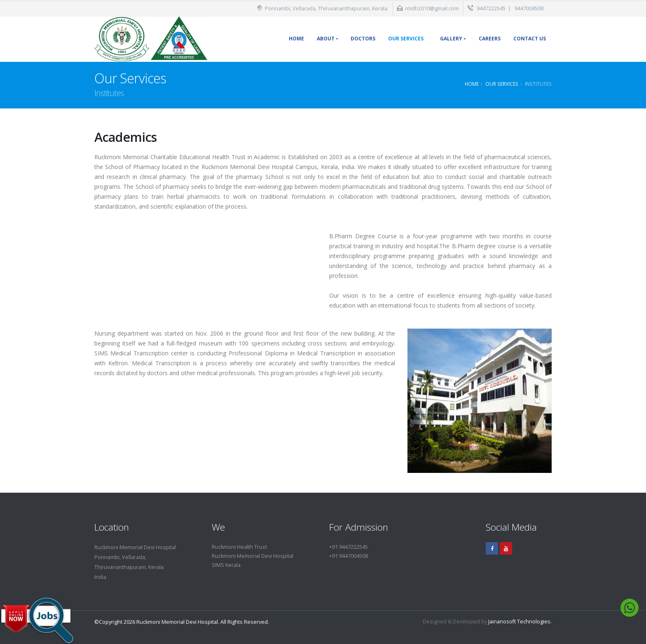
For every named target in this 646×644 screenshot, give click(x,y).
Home (296, 39)
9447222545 (491, 8)
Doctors (363, 39)
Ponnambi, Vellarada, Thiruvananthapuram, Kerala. (323, 8)
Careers (490, 39)
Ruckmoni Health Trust (239, 547)
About (326, 39)
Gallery (451, 39)
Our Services (406, 39)
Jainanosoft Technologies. (520, 622)
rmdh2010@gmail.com (432, 8)
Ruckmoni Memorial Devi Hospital (253, 556)
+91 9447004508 (349, 556)
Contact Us (530, 39)
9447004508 (529, 8)
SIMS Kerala (226, 565)
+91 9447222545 (349, 547)
